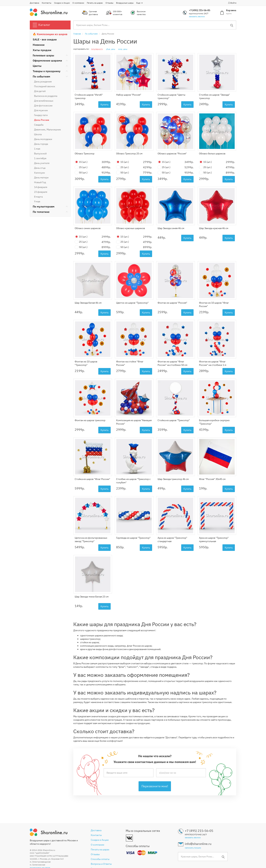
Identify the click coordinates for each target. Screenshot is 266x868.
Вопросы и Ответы (101, 864)
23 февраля (41, 192)
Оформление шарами (47, 60)
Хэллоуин (39, 173)
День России (42, 120)
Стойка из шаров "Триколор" (174, 420)
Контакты (47, 3)
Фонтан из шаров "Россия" (172, 303)
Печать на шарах (95, 3)
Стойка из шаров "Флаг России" (92, 479)
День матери (41, 178)
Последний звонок (45, 86)
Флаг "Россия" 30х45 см (212, 479)
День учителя (42, 163)
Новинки (39, 45)
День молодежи (43, 139)
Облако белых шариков (212, 154)
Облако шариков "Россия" (172, 154)
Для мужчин (41, 110)
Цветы (37, 66)
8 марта (38, 197)
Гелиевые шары (43, 55)
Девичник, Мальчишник (48, 130)
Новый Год (40, 182)
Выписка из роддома (46, 96)
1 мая (37, 149)
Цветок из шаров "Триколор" (132, 303)
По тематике (41, 212)
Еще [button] (140, 3)
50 (81, 173)
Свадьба (39, 125)
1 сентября (40, 158)
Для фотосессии (43, 106)
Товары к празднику (47, 71)
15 (81, 162)
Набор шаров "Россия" (129, 95)
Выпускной (40, 154)
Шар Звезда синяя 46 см (171, 228)
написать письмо (193, 848)
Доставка (34, 3)
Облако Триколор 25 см (129, 154)
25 (81, 167)
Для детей (40, 91)
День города (41, 144)
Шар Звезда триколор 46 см (173, 479)
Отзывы (109, 3)
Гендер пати (41, 115)
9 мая (37, 201)
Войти (232, 3)
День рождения (43, 82)
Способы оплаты (100, 859)
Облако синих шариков (88, 228)
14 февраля (41, 187)
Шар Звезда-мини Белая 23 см (92, 597)
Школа (38, 134)
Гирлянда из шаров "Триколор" (133, 538)
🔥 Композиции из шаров (50, 34)
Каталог (41, 25)
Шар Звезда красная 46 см (214, 228)
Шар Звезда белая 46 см (88, 303)
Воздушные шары (125, 3)
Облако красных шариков (131, 228)
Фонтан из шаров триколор (90, 420)
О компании (78, 3)
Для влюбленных (44, 101)
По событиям (41, 76)
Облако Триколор (85, 154)
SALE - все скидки (45, 39)
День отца (40, 168)
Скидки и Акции (62, 3)
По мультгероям (44, 206)
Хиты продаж (42, 50)
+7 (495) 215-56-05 (200, 10)
